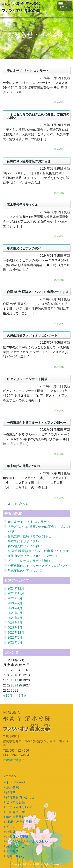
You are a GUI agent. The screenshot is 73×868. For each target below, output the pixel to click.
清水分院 (12, 787)
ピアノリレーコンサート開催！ (29, 561)
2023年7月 (15, 618)
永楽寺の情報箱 (17, 837)
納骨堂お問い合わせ (20, 797)
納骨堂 (11, 792)
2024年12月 (16, 588)
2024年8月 (15, 598)
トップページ (16, 783)
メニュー (65, 6)
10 (17, 504)
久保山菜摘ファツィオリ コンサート (33, 556)
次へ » (23, 504)
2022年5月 (15, 642)
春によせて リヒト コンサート (29, 522)
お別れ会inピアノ (18, 846)
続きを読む (59, 102)
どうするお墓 (16, 802)
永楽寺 (11, 832)
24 (16, 685)
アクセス (12, 851)
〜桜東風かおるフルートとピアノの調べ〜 (37, 566)
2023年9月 (15, 613)
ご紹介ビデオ (16, 812)
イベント (12, 827)
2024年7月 (15, 603)
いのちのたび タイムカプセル (27, 841)
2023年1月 (15, 628)
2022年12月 (16, 633)
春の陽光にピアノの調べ (25, 546)
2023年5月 (15, 623)
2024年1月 (15, 608)
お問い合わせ (16, 856)
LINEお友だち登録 (19, 822)
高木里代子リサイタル (23, 541)
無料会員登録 (16, 817)
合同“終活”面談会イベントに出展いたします (38, 551)
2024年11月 (16, 593)
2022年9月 (15, 638)
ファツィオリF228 (19, 807)
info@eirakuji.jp (14, 760)
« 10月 (8, 696)
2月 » (22, 696)
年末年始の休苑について (25, 571)
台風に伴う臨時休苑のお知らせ (29, 536)
